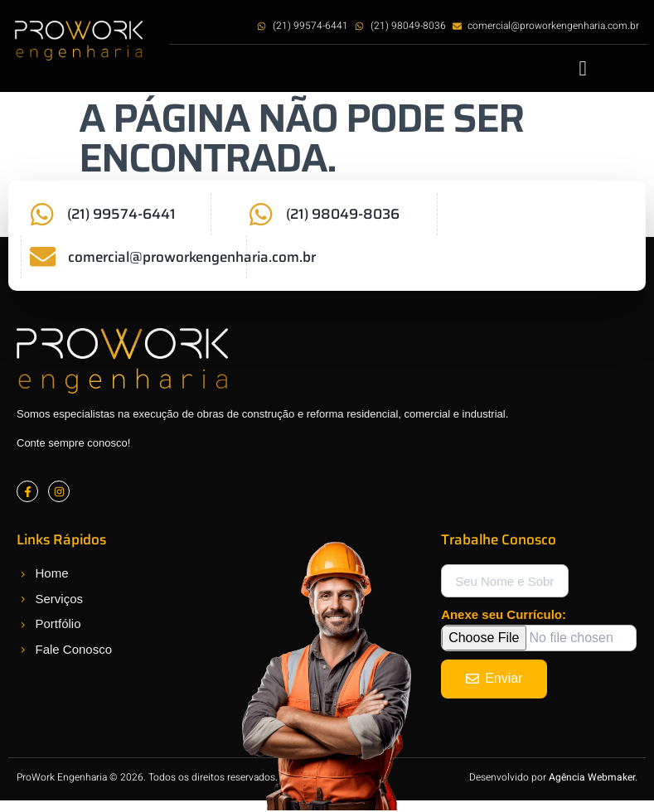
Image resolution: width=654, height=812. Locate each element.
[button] (583, 69)
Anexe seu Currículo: (504, 616)
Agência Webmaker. (593, 779)
